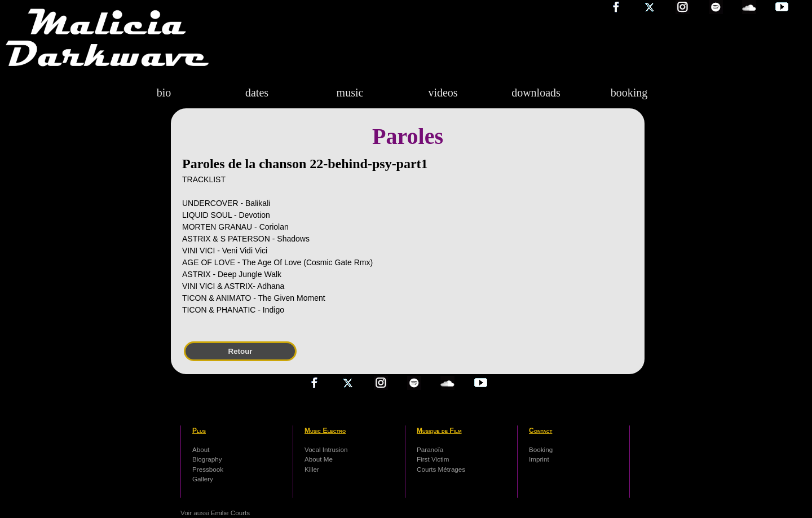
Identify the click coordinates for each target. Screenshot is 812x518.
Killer (312, 469)
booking (629, 93)
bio (164, 93)
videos (443, 93)
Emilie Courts (230, 513)
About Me (319, 459)
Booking (541, 449)
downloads (536, 93)
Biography (207, 459)
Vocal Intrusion (326, 449)
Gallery (203, 479)
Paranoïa (430, 449)
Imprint (539, 459)
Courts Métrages (441, 469)
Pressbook (208, 469)
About (201, 449)
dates (257, 93)
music (350, 93)
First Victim (433, 459)
